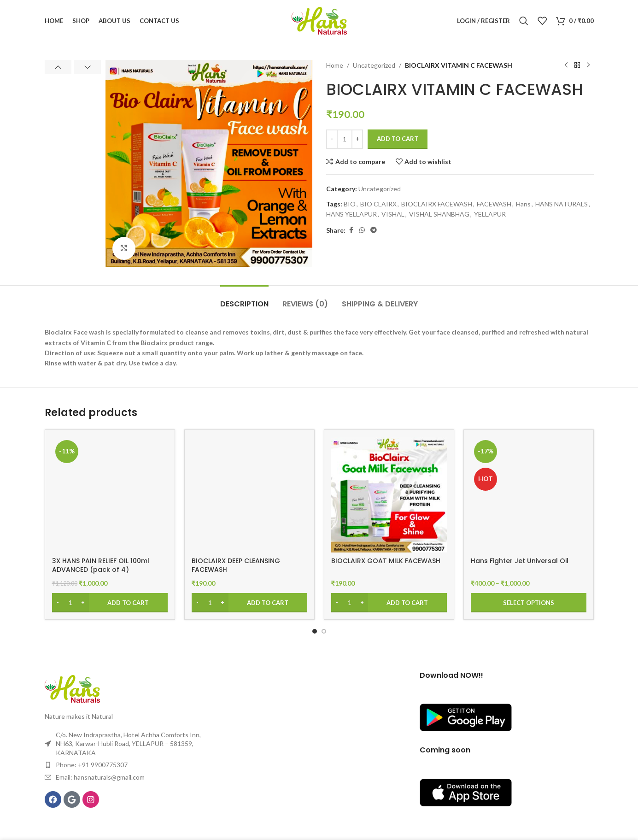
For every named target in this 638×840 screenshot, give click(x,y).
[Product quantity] (345, 139)
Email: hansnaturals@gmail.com (100, 777)
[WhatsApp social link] (362, 230)
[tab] (244, 299)
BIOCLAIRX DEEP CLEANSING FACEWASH (236, 565)
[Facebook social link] (351, 230)
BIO (350, 204)
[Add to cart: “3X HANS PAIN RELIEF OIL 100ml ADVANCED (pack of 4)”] (110, 603)
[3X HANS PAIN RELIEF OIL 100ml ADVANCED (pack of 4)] (110, 495)
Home (335, 65)
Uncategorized (374, 65)
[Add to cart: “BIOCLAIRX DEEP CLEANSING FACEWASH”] (249, 603)
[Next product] (588, 65)
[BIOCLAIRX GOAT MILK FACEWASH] (389, 495)
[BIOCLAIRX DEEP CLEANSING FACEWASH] (249, 495)
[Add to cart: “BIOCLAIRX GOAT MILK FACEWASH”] (389, 603)
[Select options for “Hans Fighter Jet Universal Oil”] (529, 603)
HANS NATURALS (562, 204)
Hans (523, 204)
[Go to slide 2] (324, 631)
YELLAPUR (490, 214)
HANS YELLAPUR (351, 214)
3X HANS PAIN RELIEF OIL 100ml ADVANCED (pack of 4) (101, 565)
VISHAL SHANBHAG (439, 214)
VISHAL (393, 214)
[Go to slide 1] (315, 631)
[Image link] (72, 688)
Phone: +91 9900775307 (92, 765)
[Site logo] (319, 20)
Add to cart (398, 139)
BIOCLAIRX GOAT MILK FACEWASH (386, 561)
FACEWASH (494, 204)
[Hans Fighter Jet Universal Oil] (529, 495)
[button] (58, 67)
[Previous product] (566, 65)
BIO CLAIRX (378, 204)
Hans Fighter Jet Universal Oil (520, 561)
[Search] (524, 21)
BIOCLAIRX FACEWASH (437, 204)
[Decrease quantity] (332, 139)
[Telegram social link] (374, 230)
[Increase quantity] (357, 139)
